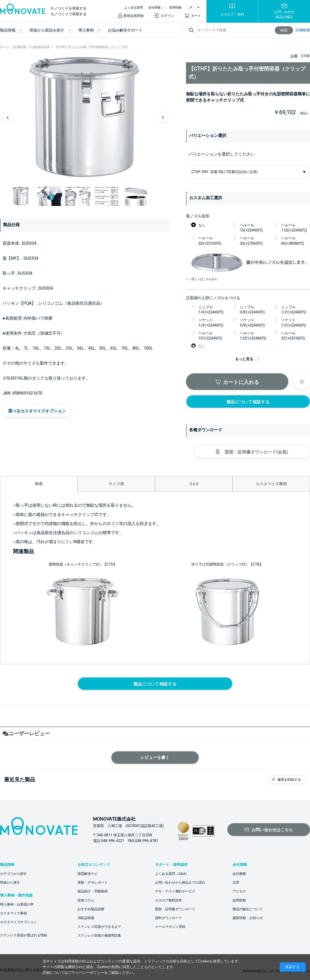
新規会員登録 (134, 16)
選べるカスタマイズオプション (37, 411)
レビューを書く (155, 757)
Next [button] (163, 118)
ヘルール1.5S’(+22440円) (253, 336)
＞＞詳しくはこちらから (202, 279)
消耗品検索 (86, 918)
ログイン (167, 16)
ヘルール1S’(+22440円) (210, 336)
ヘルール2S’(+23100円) (293, 336)
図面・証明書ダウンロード (175, 909)
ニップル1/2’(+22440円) (294, 310)
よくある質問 (134, 7)
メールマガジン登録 (170, 927)
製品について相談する (248, 402)
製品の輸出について (248, 909)
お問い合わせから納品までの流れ (180, 882)
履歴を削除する (289, 780)
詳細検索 (303, 30)
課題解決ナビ (88, 874)
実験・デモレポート (93, 882)
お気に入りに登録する (302, 382)
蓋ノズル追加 (198, 216)
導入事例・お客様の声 (17, 904)
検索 (284, 30)
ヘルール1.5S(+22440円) (294, 228)
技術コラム (86, 900)
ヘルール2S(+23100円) (210, 241)
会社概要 (239, 874)
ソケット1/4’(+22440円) (211, 322)
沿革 (236, 882)
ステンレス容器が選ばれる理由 (24, 935)
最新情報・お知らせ (248, 918)
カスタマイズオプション (18, 922)
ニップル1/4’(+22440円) (211, 310)
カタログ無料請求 (168, 900)
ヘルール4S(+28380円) (293, 241)
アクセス (239, 891)
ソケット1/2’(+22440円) (294, 322)
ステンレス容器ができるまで (99, 927)
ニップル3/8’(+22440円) (252, 310)
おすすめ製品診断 (91, 909)
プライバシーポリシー (86, 973)
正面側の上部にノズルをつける (213, 298)
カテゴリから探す (13, 874)
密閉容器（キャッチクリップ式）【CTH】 (83, 564)
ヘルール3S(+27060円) (251, 241)
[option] (85, 117)
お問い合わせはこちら (272, 830)
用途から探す (10, 882)
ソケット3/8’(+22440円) (252, 322)
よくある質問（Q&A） (172, 874)
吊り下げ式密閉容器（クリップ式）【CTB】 (227, 564)
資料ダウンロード (168, 918)
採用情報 (175, 7)
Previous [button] (8, 118)
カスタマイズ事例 (13, 913)
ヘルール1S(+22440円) (251, 228)
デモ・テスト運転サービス (175, 891)
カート (196, 16)
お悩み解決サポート (125, 30)
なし (202, 225)
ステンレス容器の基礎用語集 (99, 935)
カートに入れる (241, 382)
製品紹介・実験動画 (93, 891)
